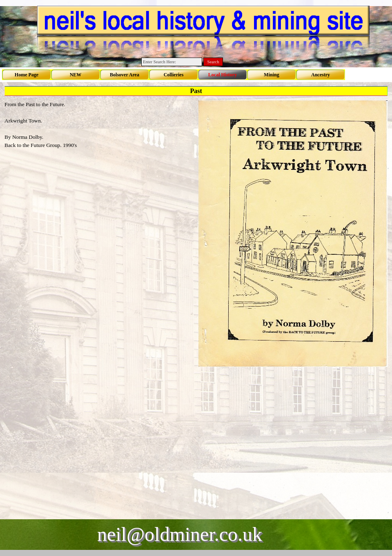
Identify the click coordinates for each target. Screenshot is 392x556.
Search (213, 62)
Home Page (27, 75)
